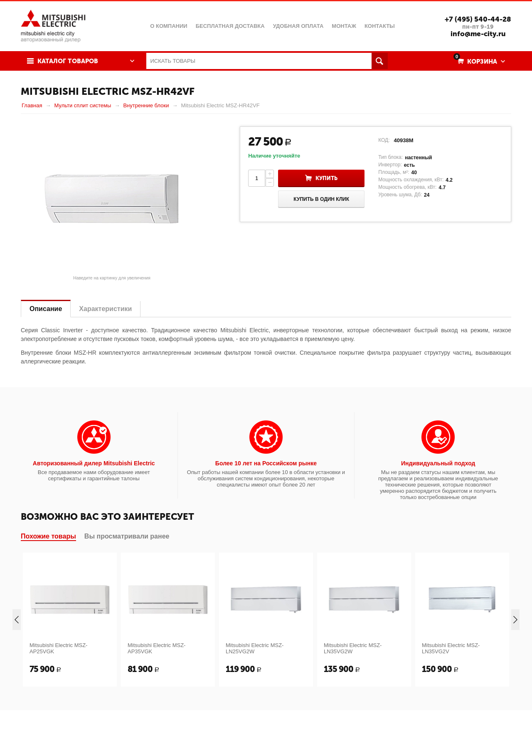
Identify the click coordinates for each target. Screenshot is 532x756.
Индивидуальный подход (438, 463)
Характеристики (105, 309)
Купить (326, 178)
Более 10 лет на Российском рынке (266, 463)
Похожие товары (48, 536)
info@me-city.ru (478, 34)
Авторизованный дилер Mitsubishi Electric (94, 463)
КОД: (384, 140)
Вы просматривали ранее (127, 536)
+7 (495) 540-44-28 (478, 19)
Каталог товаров (68, 61)
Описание (46, 309)
